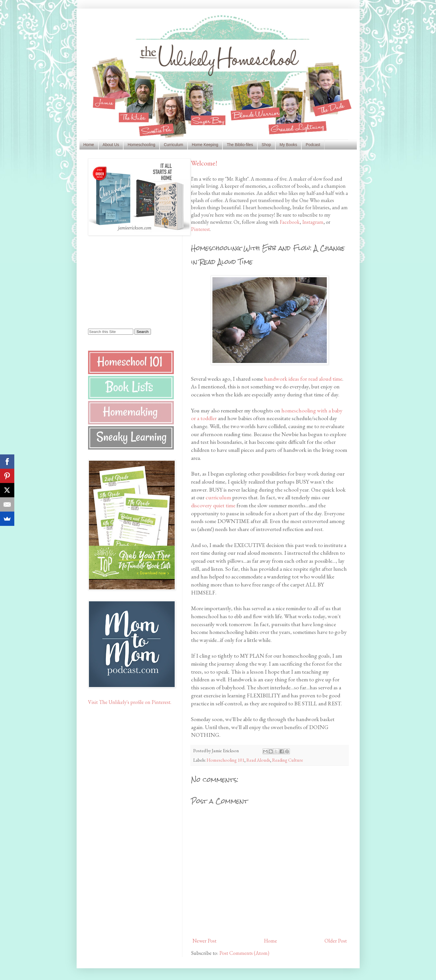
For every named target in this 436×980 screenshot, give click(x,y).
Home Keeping (205, 145)
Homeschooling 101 (226, 760)
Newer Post (204, 941)
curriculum (219, 497)
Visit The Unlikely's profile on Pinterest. (130, 702)
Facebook (290, 222)
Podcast (313, 145)
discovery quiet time (213, 505)
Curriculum (174, 145)
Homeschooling (141, 145)
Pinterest (200, 229)
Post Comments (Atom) (244, 953)
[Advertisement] (124, 282)
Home (89, 145)
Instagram (313, 222)
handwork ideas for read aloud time (303, 379)
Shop (266, 145)
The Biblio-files (240, 145)
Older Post (336, 941)
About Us (111, 145)
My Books (288, 145)
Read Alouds (258, 760)
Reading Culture (288, 760)
